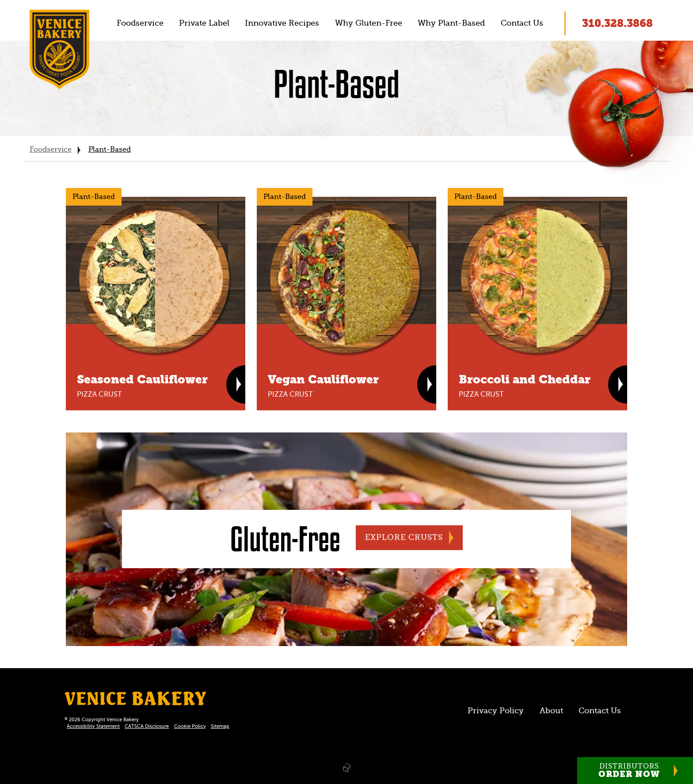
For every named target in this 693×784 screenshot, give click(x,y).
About (551, 711)
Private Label (204, 23)
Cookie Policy (190, 726)
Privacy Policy (496, 711)
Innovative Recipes (282, 23)
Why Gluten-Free (369, 23)
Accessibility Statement (93, 726)
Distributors (629, 771)
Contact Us (522, 23)
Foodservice (140, 23)
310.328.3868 (617, 23)
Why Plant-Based (451, 23)
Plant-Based (110, 149)
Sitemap (220, 726)
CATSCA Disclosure (147, 726)
